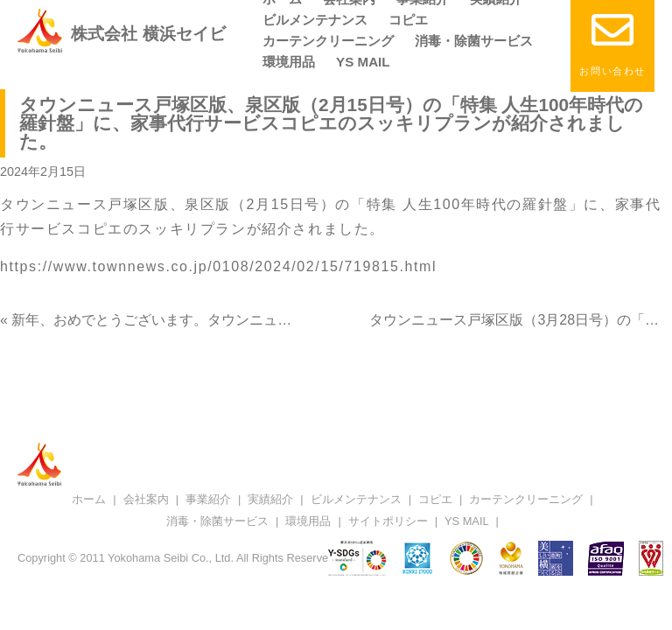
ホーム (89, 499)
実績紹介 (270, 499)
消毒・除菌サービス (474, 41)
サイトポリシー (388, 521)
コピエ (408, 20)
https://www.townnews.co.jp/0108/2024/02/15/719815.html (218, 266)
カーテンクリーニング (328, 41)
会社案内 (146, 499)
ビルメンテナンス (315, 20)
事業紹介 (208, 499)
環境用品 (289, 62)
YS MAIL (363, 62)
